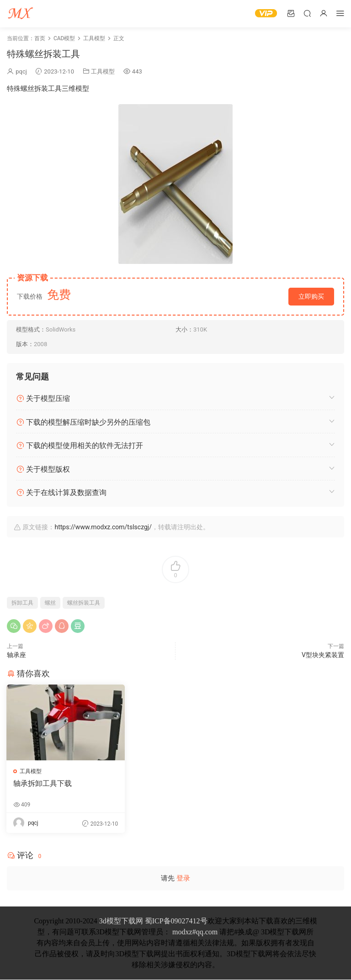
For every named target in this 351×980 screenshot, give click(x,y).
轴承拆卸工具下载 (43, 783)
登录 (183, 879)
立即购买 (311, 296)
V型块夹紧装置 (323, 655)
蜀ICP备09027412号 (176, 921)
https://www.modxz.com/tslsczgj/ (103, 527)
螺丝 (50, 603)
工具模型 (103, 71)
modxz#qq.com (195, 932)
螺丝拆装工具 (84, 603)
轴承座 (16, 655)
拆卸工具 (22, 603)
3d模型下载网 (121, 921)
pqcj (21, 71)
